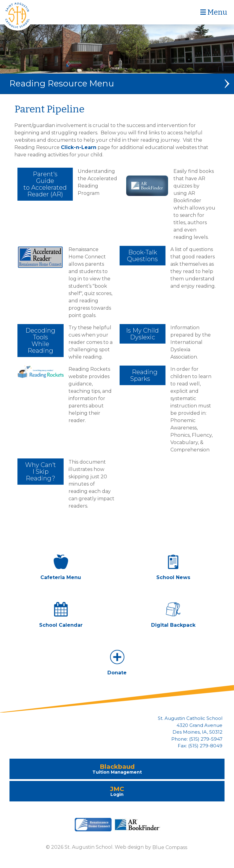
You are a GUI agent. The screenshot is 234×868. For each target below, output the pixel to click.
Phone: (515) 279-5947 (197, 739)
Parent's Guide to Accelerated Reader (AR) (45, 184)
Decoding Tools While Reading (40, 341)
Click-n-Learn (79, 147)
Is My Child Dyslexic (142, 334)
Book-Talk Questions (142, 256)
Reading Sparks (142, 375)
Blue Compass (170, 847)
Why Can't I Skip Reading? (41, 472)
